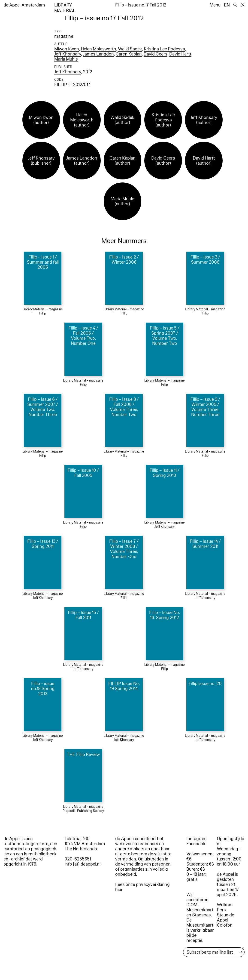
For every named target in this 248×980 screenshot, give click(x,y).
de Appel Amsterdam (24, 5)
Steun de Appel (225, 918)
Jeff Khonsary (68, 54)
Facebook (196, 844)
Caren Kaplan (129, 54)
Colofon (225, 925)
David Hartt (180, 54)
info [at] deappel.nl (82, 864)
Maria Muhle (66, 59)
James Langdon (98, 54)
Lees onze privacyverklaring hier (142, 887)
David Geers (156, 54)
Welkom (225, 905)
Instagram (197, 839)
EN (227, 5)
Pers (221, 910)
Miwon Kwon (67, 49)
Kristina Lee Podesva (164, 49)
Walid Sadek (130, 49)
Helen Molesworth (98, 49)
